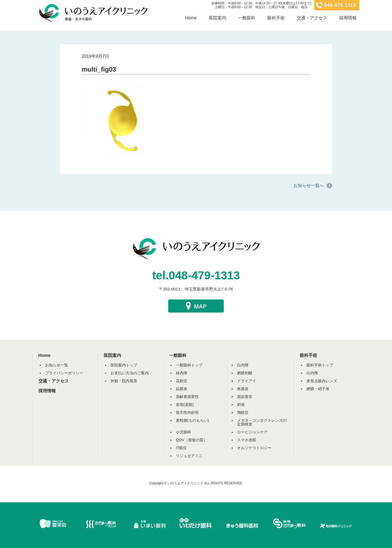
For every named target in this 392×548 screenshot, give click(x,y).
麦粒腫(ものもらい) (192, 420)
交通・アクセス (312, 18)
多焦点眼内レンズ (322, 381)
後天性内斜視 (187, 412)
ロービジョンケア (252, 432)
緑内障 (182, 373)
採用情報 (348, 18)
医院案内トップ (124, 365)
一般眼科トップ (189, 365)
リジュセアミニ (189, 456)
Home (191, 18)
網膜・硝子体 (318, 389)
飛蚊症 (243, 412)
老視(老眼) (185, 405)
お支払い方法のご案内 (130, 373)
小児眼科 (183, 432)
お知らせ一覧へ (309, 186)
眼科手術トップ (320, 365)
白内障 (243, 365)
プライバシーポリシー (64, 373)
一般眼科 (247, 18)
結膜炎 (182, 389)
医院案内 (218, 18)
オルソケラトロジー (254, 448)
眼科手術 (276, 18)
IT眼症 (181, 448)
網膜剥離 (245, 373)
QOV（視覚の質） (192, 440)
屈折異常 (245, 397)
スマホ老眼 (247, 440)
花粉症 (182, 381)
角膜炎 (243, 389)
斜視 (241, 405)
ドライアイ (247, 381)
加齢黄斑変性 (187, 397)
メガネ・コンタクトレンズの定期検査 (262, 422)
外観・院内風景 (124, 381)
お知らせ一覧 (57, 365)
